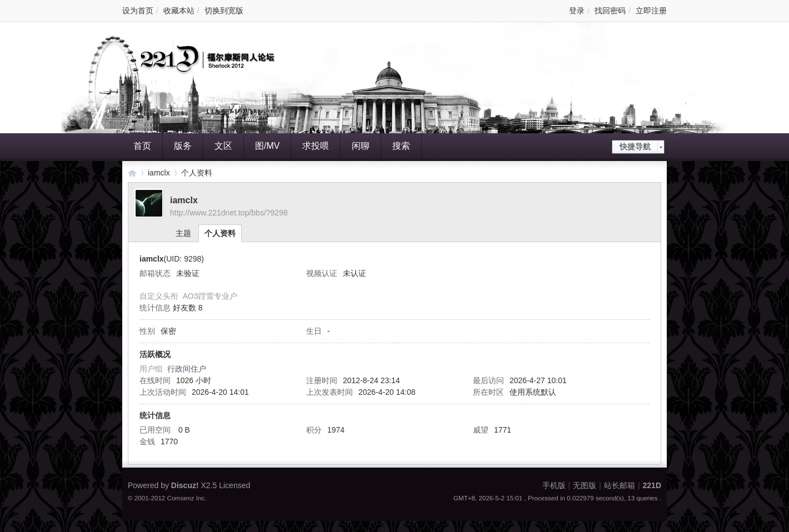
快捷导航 (635, 147)
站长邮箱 (620, 485)
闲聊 (361, 146)
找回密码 (610, 11)
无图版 (585, 485)
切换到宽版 (224, 11)
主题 (183, 233)
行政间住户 (187, 369)
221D (132, 173)
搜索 (401, 146)
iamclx (159, 173)
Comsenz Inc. (187, 498)
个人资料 (220, 233)
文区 (223, 146)
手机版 (554, 485)
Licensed (234, 485)
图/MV (267, 146)
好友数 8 (188, 308)
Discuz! (185, 485)
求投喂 (316, 146)
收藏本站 (179, 11)
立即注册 (651, 11)
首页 (142, 146)
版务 (183, 146)
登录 (577, 11)
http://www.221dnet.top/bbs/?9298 (229, 213)
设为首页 (138, 11)
